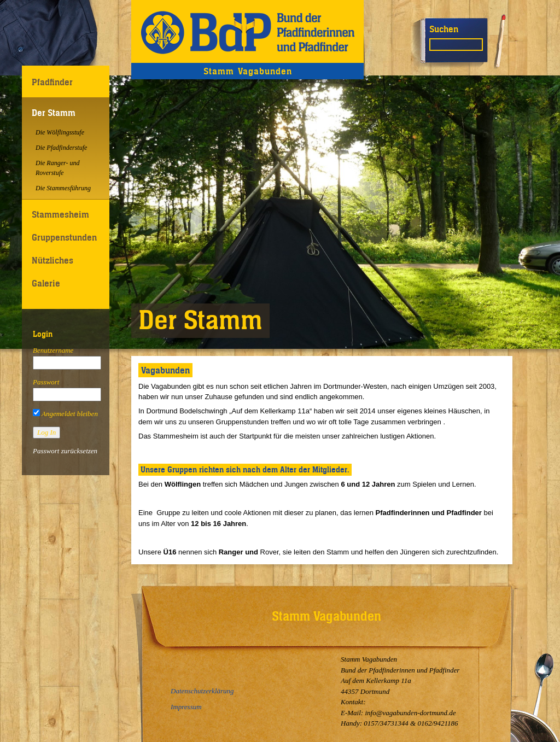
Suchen (444, 29)
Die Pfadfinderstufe (61, 148)
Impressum (186, 707)
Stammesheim (60, 214)
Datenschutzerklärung (202, 691)
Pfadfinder (52, 82)
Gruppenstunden (64, 237)
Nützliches (52, 260)
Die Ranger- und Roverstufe (57, 168)
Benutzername (53, 350)
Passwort (46, 382)
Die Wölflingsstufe (60, 132)
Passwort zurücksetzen (65, 451)
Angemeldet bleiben (65, 414)
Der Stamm (54, 113)
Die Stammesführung (63, 188)
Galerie (46, 283)
